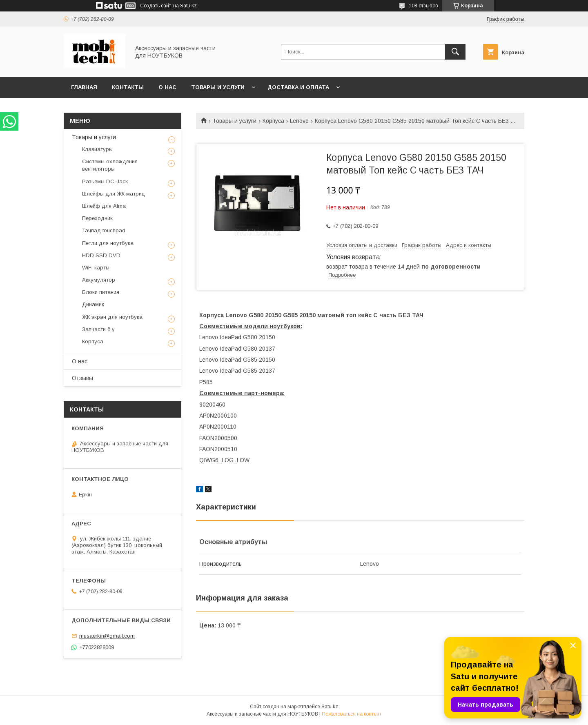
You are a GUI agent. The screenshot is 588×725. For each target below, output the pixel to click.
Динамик (93, 304)
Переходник (97, 218)
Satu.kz (330, 707)
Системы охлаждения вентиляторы (110, 165)
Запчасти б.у (98, 329)
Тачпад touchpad (104, 230)
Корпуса (273, 121)
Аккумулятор (99, 280)
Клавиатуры (97, 149)
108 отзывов (423, 6)
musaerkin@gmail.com (107, 636)
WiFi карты (96, 268)
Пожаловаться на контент (352, 714)
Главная (84, 87)
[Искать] (455, 52)
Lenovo (299, 121)
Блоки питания (101, 292)
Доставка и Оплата (298, 87)
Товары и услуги (218, 87)
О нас (167, 87)
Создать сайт (156, 6)
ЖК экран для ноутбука (112, 317)
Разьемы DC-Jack (105, 181)
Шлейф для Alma (104, 206)
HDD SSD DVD (101, 255)
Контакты (128, 87)
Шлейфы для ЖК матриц (114, 194)
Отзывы (82, 378)
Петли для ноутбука (108, 243)
